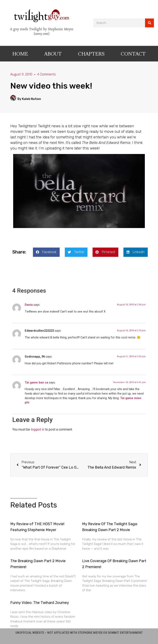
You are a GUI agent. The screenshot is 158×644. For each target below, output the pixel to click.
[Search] (149, 23)
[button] (46, 252)
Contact (133, 54)
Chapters (91, 54)
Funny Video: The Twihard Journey (40, 603)
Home (20, 54)
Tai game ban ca (36, 383)
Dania (29, 305)
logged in (38, 429)
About (53, 54)
